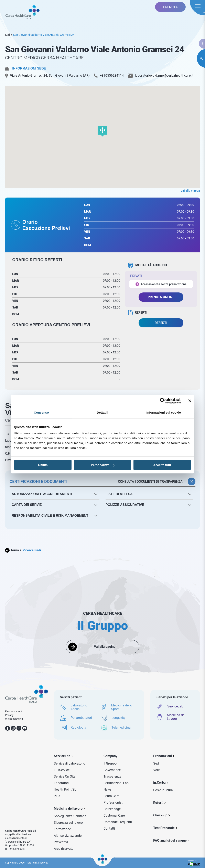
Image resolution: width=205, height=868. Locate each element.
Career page (112, 809)
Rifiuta (43, 465)
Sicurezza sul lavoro (68, 823)
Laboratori (61, 783)
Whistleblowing (14, 719)
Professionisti (113, 802)
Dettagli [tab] (102, 412)
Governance (112, 770)
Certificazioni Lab (116, 783)
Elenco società (14, 711)
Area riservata (64, 849)
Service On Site (65, 776)
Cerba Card (111, 796)
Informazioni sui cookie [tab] (164, 412)
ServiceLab (62, 756)
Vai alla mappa (190, 191)
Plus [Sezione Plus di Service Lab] (57, 796)
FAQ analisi (170, 840)
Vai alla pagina (105, 647)
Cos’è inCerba (163, 790)
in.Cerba (159, 783)
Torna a (23, 550)
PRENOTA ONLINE (161, 297)
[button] (102, 131)
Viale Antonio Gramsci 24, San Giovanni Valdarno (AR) (50, 76)
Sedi (8, 35)
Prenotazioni (163, 756)
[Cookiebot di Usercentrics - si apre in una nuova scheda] (163, 401)
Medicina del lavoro (68, 809)
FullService (62, 770)
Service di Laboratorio (69, 763)
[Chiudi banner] (190, 401)
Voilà (157, 770)
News (107, 789)
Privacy (9, 715)
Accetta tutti (162, 465)
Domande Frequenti (118, 822)
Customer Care (114, 815)
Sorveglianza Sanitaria (70, 816)
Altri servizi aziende (68, 836)
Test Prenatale (164, 828)
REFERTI (161, 323)
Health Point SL (65, 789)
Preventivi (61, 842)
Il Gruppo (110, 763)
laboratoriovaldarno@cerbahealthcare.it (164, 76)
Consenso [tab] (41, 412)
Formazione (62, 829)
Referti (158, 803)
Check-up (160, 815)
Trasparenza (112, 776)
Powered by (194, 863)
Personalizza (103, 465)
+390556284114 (112, 76)
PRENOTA (170, 7)
